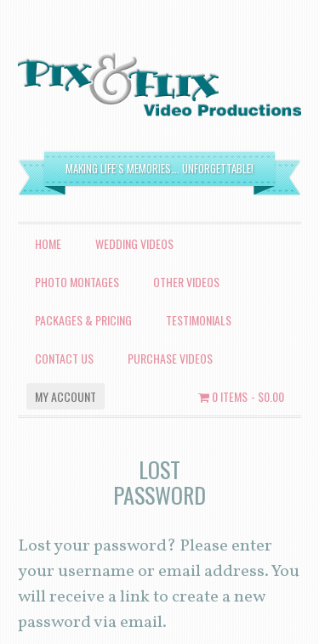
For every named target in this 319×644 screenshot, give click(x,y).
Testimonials (199, 320)
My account (66, 396)
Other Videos (186, 282)
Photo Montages (77, 282)
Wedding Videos (134, 243)
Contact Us (64, 358)
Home (48, 243)
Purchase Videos (170, 358)
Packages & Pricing (83, 320)
